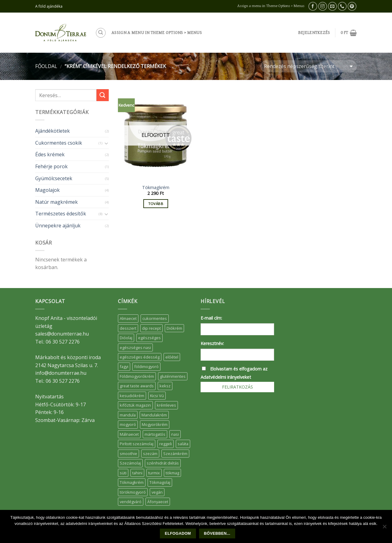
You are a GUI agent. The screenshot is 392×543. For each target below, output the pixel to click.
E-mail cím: (211, 318)
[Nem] (384, 528)
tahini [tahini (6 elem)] (137, 473)
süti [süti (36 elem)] (123, 473)
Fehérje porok (51, 166)
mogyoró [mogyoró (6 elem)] (128, 424)
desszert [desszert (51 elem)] (128, 328)
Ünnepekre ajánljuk (58, 226)
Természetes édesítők (61, 214)
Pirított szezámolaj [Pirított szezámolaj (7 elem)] (137, 444)
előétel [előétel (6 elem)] (172, 357)
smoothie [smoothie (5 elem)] (128, 454)
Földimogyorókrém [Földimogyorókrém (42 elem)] (137, 376)
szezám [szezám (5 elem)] (150, 454)
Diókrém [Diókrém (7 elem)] (174, 328)
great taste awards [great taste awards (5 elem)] (137, 386)
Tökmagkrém (156, 188)
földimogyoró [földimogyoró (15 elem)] (146, 366)
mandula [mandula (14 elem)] (128, 415)
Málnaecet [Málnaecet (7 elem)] (129, 434)
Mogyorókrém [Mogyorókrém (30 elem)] (155, 424)
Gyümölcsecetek (54, 178)
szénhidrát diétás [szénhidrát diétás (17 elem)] (163, 463)
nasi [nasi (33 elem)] (175, 434)
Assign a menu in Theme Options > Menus (271, 6)
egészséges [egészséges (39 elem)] (149, 338)
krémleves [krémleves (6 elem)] (166, 405)
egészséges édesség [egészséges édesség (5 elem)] (140, 357)
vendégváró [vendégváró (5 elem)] (131, 502)
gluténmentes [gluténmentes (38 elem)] (173, 376)
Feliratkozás (237, 387)
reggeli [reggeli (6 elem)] (166, 444)
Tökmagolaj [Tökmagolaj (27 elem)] (160, 482)
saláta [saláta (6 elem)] (183, 444)
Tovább (156, 204)
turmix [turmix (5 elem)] (154, 473)
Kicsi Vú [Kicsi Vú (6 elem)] (157, 396)
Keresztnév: (212, 343)
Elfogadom (178, 534)
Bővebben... (217, 534)
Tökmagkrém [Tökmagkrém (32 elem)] (132, 482)
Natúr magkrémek (57, 202)
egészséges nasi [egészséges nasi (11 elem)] (135, 347)
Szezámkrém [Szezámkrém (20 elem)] (175, 454)
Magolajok (47, 190)
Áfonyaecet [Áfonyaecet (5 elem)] (158, 502)
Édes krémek (50, 154)
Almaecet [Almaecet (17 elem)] (128, 318)
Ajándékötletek (53, 131)
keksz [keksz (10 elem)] (165, 386)
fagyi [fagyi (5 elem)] (124, 366)
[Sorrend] (309, 66)
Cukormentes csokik (59, 143)
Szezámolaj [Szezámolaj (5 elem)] (130, 463)
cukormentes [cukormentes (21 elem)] (155, 318)
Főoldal (46, 66)
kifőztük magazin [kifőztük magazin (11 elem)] (135, 405)
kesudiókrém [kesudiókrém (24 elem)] (132, 396)
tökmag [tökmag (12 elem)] (172, 473)
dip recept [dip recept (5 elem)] (151, 328)
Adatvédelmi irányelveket (226, 377)
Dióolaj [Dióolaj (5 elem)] (126, 338)
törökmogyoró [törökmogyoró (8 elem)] (133, 492)
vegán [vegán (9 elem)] (157, 492)
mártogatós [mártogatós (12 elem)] (155, 434)
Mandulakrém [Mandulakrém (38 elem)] (154, 415)
